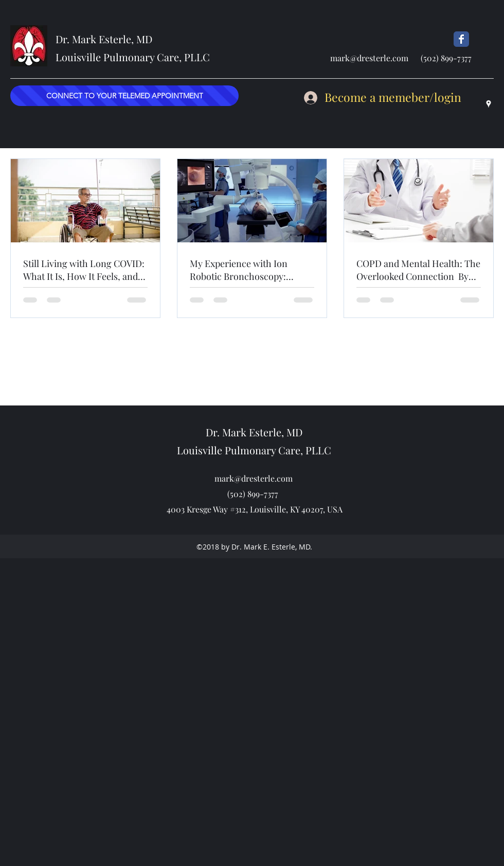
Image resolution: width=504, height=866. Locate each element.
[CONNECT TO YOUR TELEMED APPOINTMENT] (124, 96)
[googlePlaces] (489, 104)
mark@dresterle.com (369, 58)
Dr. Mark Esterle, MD (104, 39)
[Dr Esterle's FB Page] (461, 39)
